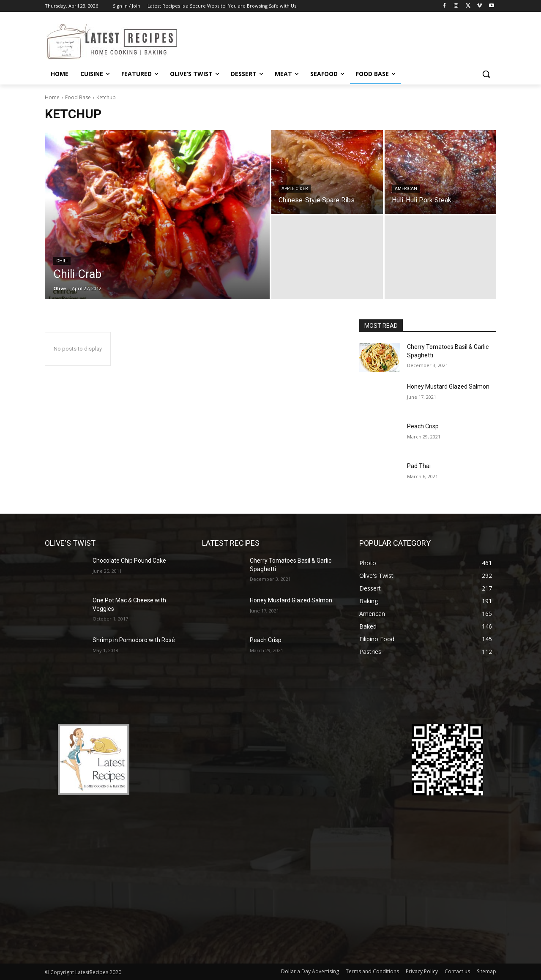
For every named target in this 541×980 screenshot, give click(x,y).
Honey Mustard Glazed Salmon (448, 387)
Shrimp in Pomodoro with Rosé (134, 640)
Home (52, 97)
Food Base (78, 97)
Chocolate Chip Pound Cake (129, 561)
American (406, 189)
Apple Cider (295, 189)
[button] (486, 74)
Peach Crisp (423, 426)
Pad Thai (419, 466)
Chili (62, 261)
